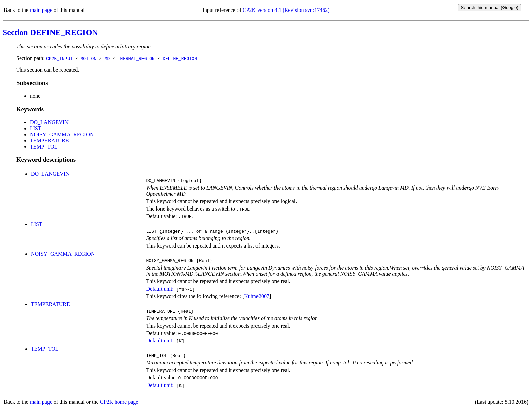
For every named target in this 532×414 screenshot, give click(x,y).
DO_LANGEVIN (49, 122)
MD (107, 58)
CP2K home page (119, 407)
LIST (36, 128)
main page (41, 10)
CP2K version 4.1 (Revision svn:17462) (286, 10)
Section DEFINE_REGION (50, 32)
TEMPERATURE (49, 141)
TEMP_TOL (44, 147)
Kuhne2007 (257, 299)
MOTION (88, 58)
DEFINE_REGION (180, 58)
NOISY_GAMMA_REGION (62, 134)
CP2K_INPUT (59, 58)
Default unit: (160, 292)
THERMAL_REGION (136, 58)
